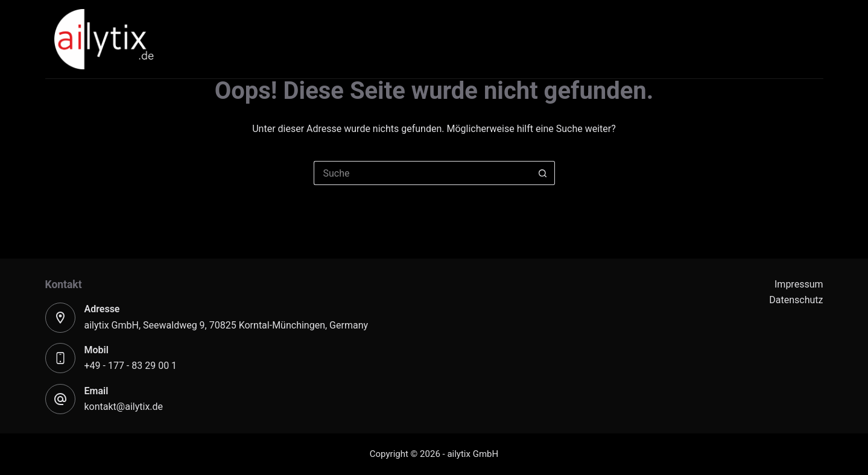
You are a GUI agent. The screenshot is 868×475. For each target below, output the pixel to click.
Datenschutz (796, 300)
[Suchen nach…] (422, 173)
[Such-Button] (543, 173)
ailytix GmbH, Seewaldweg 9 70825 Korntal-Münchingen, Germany (227, 325)
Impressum (799, 284)
